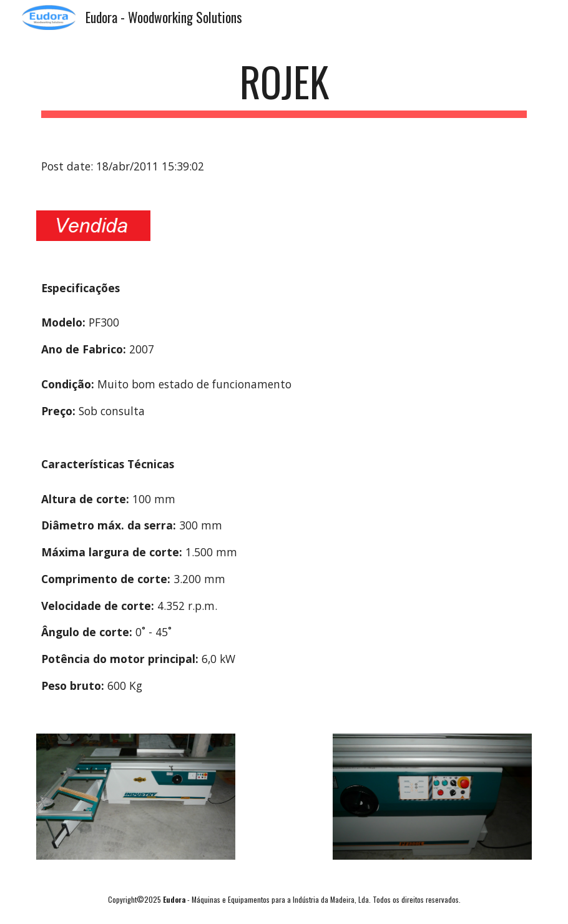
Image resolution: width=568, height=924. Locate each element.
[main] (284, 88)
